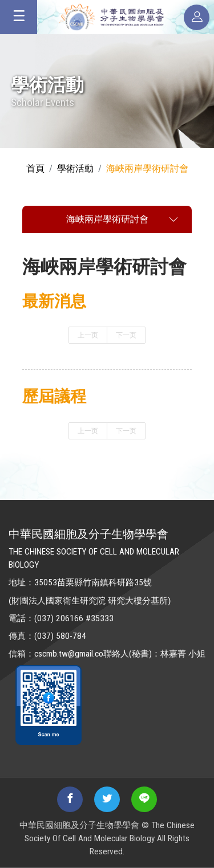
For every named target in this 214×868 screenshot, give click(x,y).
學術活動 (75, 168)
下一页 (126, 335)
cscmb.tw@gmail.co (69, 654)
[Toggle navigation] (19, 17)
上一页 (88, 335)
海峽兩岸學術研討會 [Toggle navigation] (107, 219)
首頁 (35, 168)
